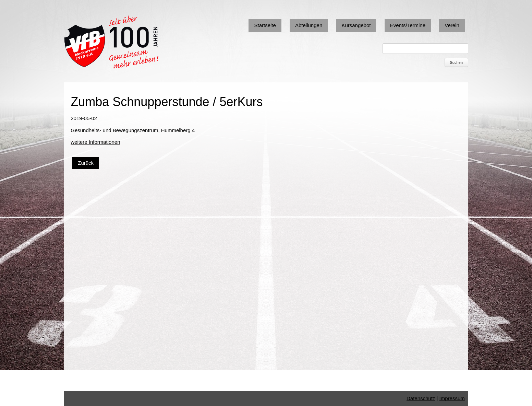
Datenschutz (421, 398)
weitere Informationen (95, 142)
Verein (452, 25)
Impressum (452, 398)
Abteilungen (309, 25)
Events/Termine (408, 25)
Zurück (86, 163)
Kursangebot (356, 25)
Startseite (265, 25)
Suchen (456, 62)
